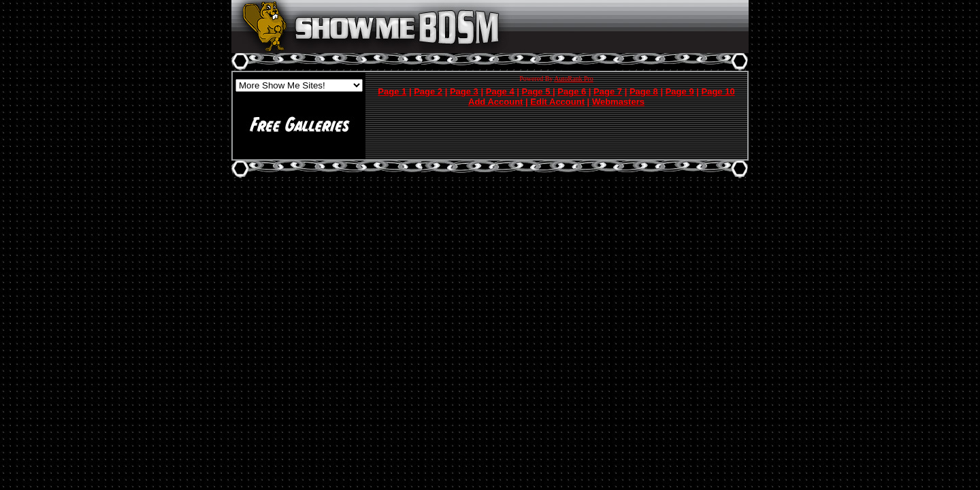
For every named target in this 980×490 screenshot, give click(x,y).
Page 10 (718, 92)
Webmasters (618, 102)
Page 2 (428, 92)
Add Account (495, 102)
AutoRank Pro (574, 79)
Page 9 (680, 92)
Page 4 (500, 92)
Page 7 (608, 92)
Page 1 (392, 92)
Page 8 (644, 92)
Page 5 (538, 92)
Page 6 (572, 92)
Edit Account (557, 102)
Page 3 (464, 92)
